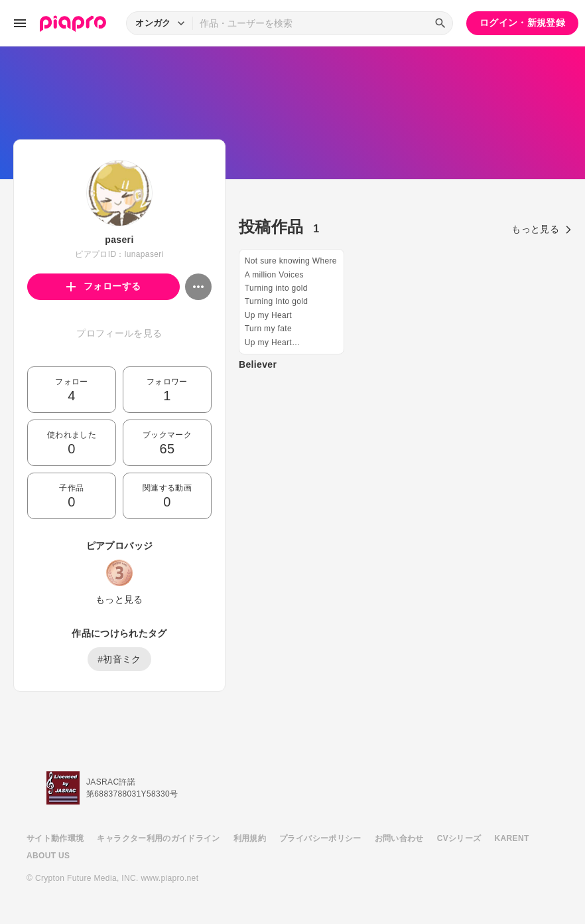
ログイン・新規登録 (522, 23)
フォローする (104, 286)
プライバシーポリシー (320, 838)
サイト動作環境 (55, 838)
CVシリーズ (459, 838)
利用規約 (250, 838)
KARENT (512, 838)
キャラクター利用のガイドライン (158, 838)
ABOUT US (48, 856)
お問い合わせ (399, 838)
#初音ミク (119, 659)
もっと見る (119, 599)
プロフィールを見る (119, 333)
